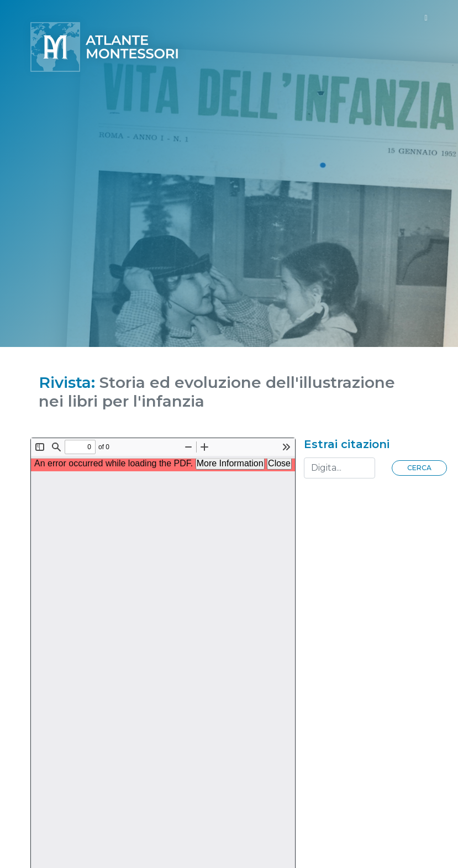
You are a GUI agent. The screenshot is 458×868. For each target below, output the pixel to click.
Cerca (419, 468)
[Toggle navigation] (426, 18)
